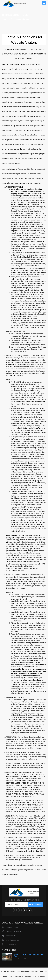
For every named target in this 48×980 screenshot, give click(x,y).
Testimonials (11, 936)
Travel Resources (13, 940)
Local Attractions (12, 944)
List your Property (13, 927)
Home (4, 19)
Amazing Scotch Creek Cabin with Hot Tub (29, 955)
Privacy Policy (31, 976)
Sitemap (41, 976)
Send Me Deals (36, 904)
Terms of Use (18, 976)
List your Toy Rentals (14, 931)
